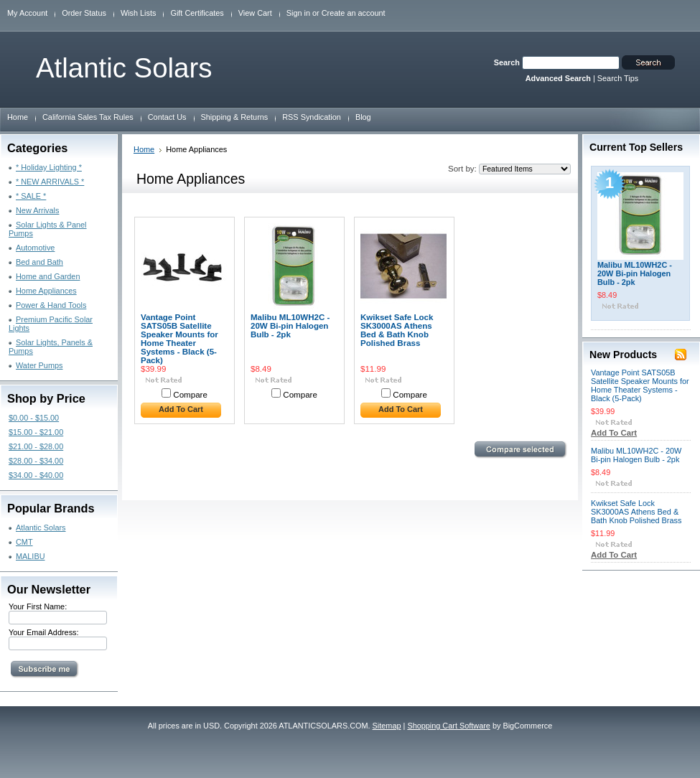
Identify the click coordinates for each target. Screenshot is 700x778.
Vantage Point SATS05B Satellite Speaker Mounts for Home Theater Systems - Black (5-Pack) (179, 339)
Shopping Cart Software (448, 726)
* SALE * (31, 196)
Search (507, 62)
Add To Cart (181, 409)
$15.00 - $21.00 (36, 432)
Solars (124, 68)
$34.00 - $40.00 (36, 475)
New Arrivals (37, 210)
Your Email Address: (44, 632)
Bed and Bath (39, 262)
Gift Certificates (197, 13)
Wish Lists (139, 13)
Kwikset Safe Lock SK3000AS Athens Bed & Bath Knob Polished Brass (397, 330)
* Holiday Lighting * (49, 167)
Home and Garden (48, 276)
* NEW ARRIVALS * (50, 182)
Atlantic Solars (41, 528)
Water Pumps (39, 365)
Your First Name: (38, 606)
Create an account (354, 13)
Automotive (35, 248)
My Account (27, 13)
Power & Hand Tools (51, 305)
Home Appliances (46, 291)
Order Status (84, 13)
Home (144, 149)
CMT (24, 542)
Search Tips (618, 78)
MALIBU (31, 556)
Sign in (298, 13)
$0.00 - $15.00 (34, 418)
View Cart (255, 13)
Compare (190, 395)
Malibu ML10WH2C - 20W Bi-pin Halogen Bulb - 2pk (290, 326)
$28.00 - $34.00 (36, 461)
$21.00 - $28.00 (36, 446)
